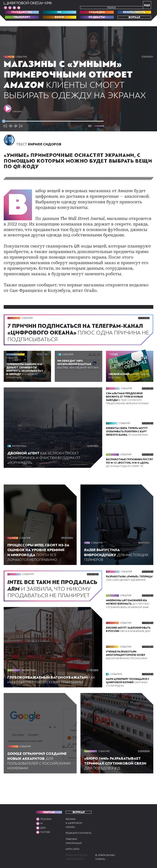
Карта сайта (73, 849)
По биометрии (127, 438)
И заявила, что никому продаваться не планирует (41, 603)
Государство (22, 12)
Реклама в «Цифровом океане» (74, 819)
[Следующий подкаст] (21, 134)
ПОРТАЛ (49, 808)
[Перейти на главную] (28, 3)
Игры (87, 551)
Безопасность (134, 12)
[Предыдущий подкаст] (5, 134)
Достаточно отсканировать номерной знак (129, 615)
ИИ (59, 12)
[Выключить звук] (90, 134)
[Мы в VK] (10, 8)
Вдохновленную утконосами (127, 673)
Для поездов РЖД (116, 785)
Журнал (134, 17)
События (22, 57)
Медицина (113, 665)
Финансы (112, 430)
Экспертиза (19, 454)
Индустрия (113, 397)
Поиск (112, 8)
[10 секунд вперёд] (16, 134)
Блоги (59, 17)
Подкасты (97, 17)
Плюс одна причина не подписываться (77, 341)
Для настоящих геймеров (117, 563)
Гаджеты (9, 57)
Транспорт (22, 17)
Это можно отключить (26, 379)
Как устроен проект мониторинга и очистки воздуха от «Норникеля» (45, 466)
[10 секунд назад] (11, 134)
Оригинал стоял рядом (128, 704)
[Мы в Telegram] (5, 8)
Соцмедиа (97, 12)
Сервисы (13, 768)
